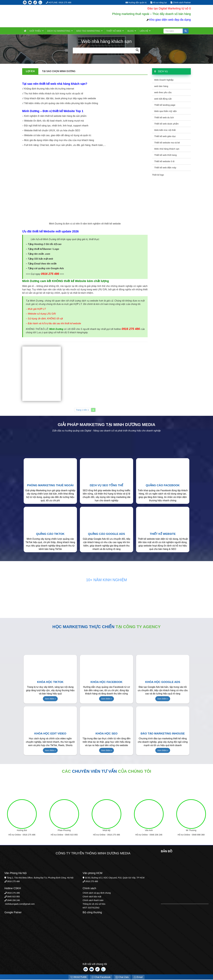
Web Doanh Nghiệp (164, 80)
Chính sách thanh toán (93, 901)
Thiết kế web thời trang (166, 155)
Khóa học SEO (106, 734)
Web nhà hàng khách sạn (167, 149)
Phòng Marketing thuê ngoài (50, 486)
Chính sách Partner (181, 3)
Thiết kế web (113, 31)
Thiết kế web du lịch (164, 118)
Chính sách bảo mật (92, 897)
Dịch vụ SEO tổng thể (107, 486)
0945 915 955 (71, 835)
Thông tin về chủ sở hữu (94, 904)
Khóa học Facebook (106, 682)
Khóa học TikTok (50, 682)
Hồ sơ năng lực (159, 3)
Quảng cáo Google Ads (106, 534)
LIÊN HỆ (142, 31)
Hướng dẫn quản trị (136, 3)
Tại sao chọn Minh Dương (59, 72)
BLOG (129, 31)
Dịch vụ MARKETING (59, 31)
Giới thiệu (36, 31)
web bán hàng (161, 86)
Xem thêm (50, 699)
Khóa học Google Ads (163, 682)
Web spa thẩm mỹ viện (166, 112)
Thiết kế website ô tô (164, 162)
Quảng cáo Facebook (163, 486)
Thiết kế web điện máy (165, 168)
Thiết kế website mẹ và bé (167, 143)
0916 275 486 (29, 835)
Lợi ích (30, 72)
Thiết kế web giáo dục (165, 137)
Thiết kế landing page (165, 105)
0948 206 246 (156, 835)
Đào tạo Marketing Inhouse (163, 734)
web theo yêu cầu (163, 93)
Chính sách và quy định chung (97, 893)
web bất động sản (163, 99)
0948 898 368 (198, 835)
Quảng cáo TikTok (50, 534)
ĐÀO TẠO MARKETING (88, 31)
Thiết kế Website (163, 534)
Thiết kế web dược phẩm (166, 124)
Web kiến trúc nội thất (165, 130)
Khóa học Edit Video (50, 734)
